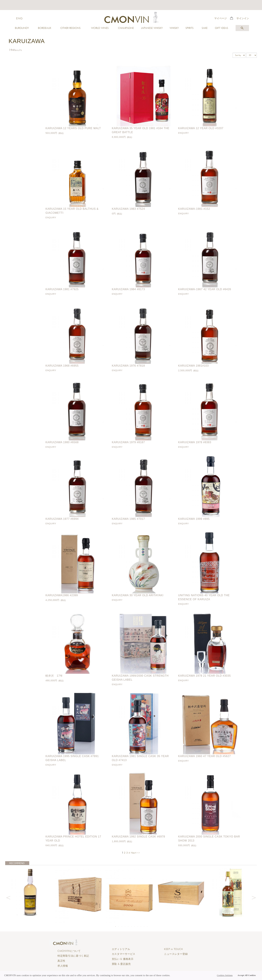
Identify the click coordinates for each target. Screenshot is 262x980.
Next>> (136, 853)
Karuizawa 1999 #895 (194, 519)
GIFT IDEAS (221, 28)
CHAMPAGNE (126, 28)
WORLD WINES (100, 28)
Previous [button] (8, 897)
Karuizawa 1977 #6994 (62, 519)
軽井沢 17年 (54, 676)
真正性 (61, 961)
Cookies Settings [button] (225, 975)
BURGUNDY (22, 28)
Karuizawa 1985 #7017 (128, 519)
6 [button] (131, 926)
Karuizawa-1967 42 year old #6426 (205, 289)
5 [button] (128, 926)
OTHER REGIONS (70, 28)
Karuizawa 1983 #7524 (128, 209)
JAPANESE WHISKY (152, 28)
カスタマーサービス (124, 954)
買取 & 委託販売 (121, 964)
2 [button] (119, 926)
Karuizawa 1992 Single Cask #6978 (138, 837)
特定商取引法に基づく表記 (73, 956)
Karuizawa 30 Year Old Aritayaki (138, 595)
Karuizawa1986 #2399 (62, 595)
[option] (30, 892)
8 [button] (138, 926)
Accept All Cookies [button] (247, 975)
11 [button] (147, 926)
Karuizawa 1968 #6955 (62, 366)
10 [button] (144, 926)
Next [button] (254, 897)
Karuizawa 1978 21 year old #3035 (204, 676)
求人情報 (63, 966)
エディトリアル (121, 949)
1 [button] (115, 926)
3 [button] (122, 926)
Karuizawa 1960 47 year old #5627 (204, 756)
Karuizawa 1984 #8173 (128, 289)
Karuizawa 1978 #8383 (195, 442)
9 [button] (141, 926)
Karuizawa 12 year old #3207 (201, 128)
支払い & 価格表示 (123, 959)
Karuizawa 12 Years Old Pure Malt (73, 128)
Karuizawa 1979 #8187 (128, 442)
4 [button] (125, 926)
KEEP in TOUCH (173, 949)
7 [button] (135, 926)
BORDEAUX (45, 28)
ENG (19, 18)
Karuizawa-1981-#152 (194, 209)
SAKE (205, 28)
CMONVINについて (69, 951)
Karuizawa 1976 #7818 (128, 366)
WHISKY (174, 28)
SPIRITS (189, 28)
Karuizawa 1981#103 (193, 366)
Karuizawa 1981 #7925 (62, 289)
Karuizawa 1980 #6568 (62, 442)
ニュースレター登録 (176, 954)
